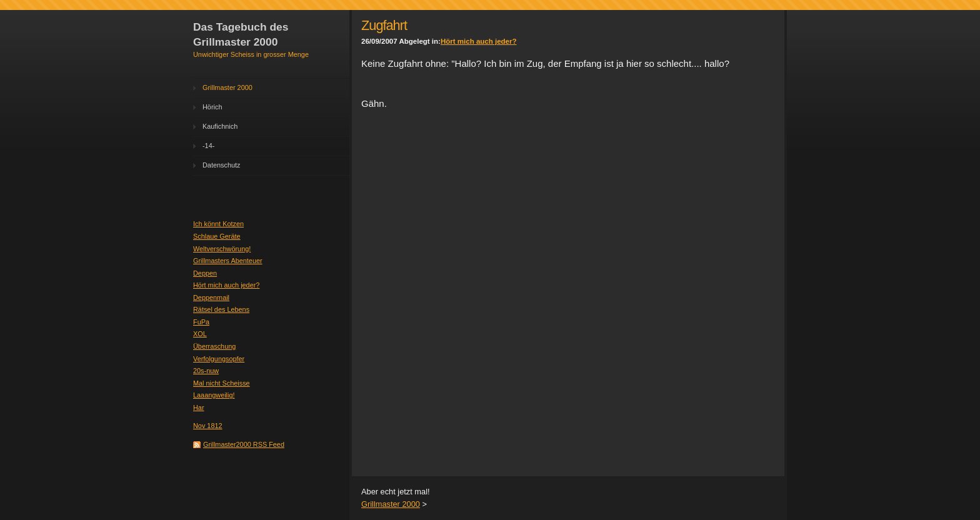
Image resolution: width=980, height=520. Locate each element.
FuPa (201, 322)
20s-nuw (206, 371)
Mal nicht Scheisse (222, 383)
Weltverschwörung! (222, 249)
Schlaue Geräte (217, 236)
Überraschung (214, 346)
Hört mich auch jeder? (226, 285)
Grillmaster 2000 (227, 87)
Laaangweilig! (214, 395)
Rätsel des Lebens (221, 309)
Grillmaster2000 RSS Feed (244, 444)
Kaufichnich (220, 126)
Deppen (205, 273)
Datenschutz (221, 165)
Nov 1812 (208, 426)
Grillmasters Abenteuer (228, 261)
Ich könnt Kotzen (218, 224)
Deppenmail (211, 297)
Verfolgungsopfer (219, 359)
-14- (208, 146)
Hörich (212, 107)
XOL (200, 334)
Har (199, 407)
